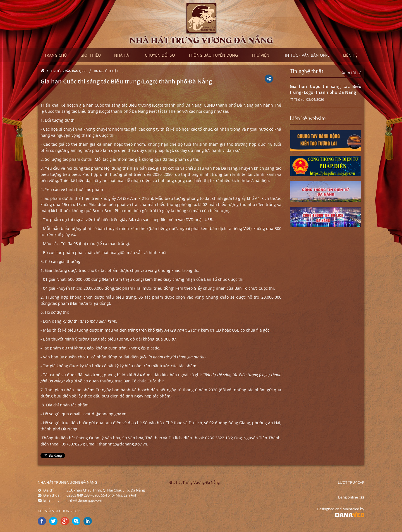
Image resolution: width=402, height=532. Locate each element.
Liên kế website (308, 118)
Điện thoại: (49, 495)
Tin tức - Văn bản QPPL (69, 71)
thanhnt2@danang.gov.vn (123, 444)
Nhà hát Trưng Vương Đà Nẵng (194, 482)
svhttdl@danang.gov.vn (105, 414)
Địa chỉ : (48, 490)
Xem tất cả (352, 73)
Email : (48, 500)
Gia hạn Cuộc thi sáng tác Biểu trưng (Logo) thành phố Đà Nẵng (326, 89)
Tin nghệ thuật (106, 71)
